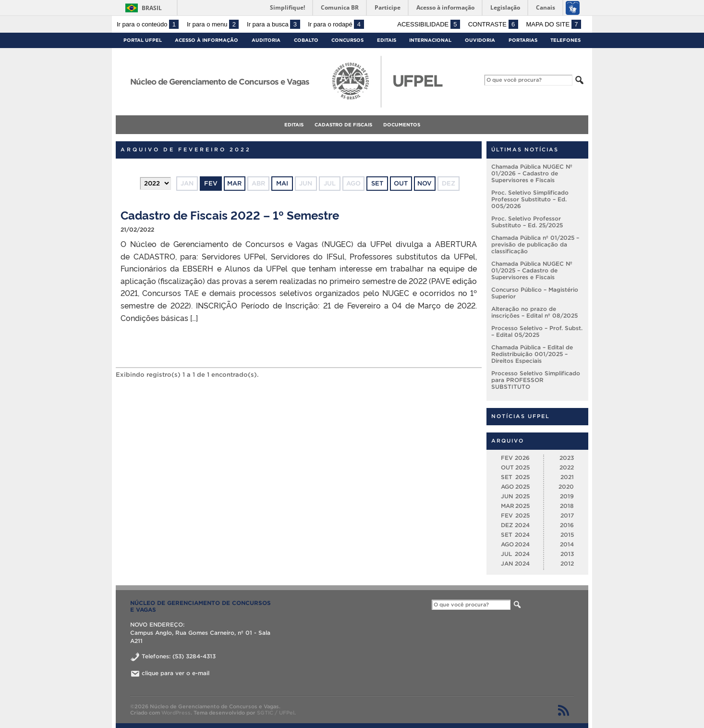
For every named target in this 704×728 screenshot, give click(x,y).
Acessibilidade (429, 24)
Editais (387, 40)
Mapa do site (553, 24)
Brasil (152, 8)
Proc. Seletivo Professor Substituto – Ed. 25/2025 (527, 222)
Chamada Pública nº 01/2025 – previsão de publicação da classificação (535, 244)
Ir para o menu (213, 24)
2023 (567, 458)
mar (234, 183)
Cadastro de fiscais (343, 125)
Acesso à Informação (206, 40)
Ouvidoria (480, 40)
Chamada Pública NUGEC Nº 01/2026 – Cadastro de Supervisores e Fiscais (532, 173)
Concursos (347, 40)
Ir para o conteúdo (148, 24)
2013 (567, 554)
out (401, 183)
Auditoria (266, 40)
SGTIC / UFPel (276, 713)
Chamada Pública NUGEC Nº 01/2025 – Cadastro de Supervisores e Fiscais (532, 270)
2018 (567, 506)
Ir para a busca (273, 24)
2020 (566, 487)
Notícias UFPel (521, 416)
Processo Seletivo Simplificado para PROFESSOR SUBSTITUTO (536, 380)
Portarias (523, 40)
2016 (567, 525)
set (377, 183)
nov (425, 183)
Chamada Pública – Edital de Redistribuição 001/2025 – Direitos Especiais (532, 354)
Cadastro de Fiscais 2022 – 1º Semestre (230, 215)
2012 (567, 563)
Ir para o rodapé (336, 24)
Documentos (402, 125)
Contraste (493, 24)
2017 (567, 515)
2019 (567, 496)
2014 (567, 544)
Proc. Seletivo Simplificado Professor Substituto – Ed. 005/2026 (530, 199)
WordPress (176, 713)
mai (282, 183)
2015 (567, 535)
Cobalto (306, 40)
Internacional (430, 40)
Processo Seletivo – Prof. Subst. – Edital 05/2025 (537, 331)
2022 (567, 467)
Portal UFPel (143, 40)
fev (211, 183)
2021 (567, 477)
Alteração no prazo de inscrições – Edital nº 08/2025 (534, 312)
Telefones (565, 40)
